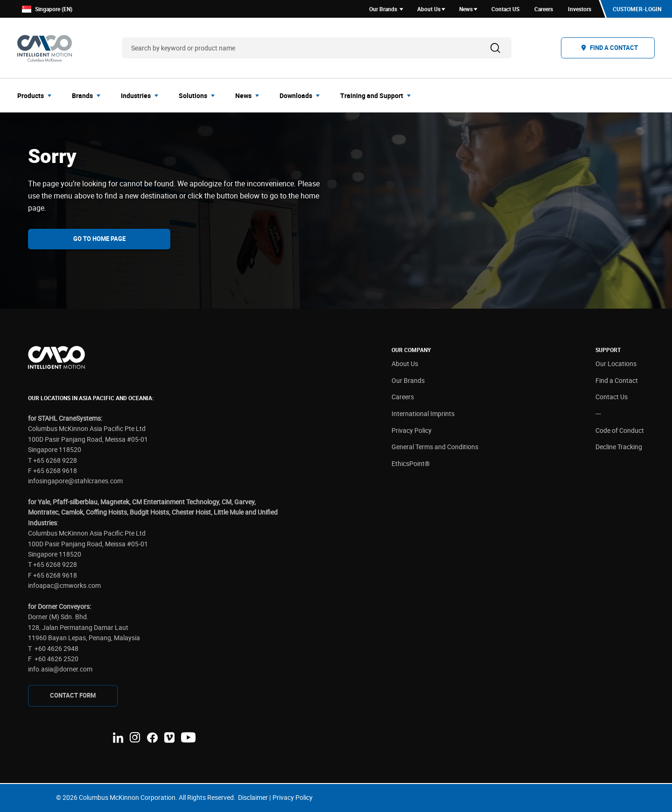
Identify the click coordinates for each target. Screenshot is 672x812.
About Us (405, 364)
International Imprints (423, 413)
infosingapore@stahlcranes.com (75, 481)
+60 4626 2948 (56, 648)
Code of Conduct (620, 430)
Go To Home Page (99, 239)
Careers (403, 397)
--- (598, 413)
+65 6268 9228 (55, 460)
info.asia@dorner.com (60, 669)
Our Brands (408, 380)
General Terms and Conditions (435, 447)
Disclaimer (253, 797)
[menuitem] (37, 95)
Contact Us (612, 397)
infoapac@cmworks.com (64, 585)
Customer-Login (637, 9)
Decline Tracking (619, 447)
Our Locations (616, 364)
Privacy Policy (412, 430)
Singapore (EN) (47, 9)
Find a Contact (617, 380)
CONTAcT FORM (73, 695)
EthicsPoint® (411, 463)
